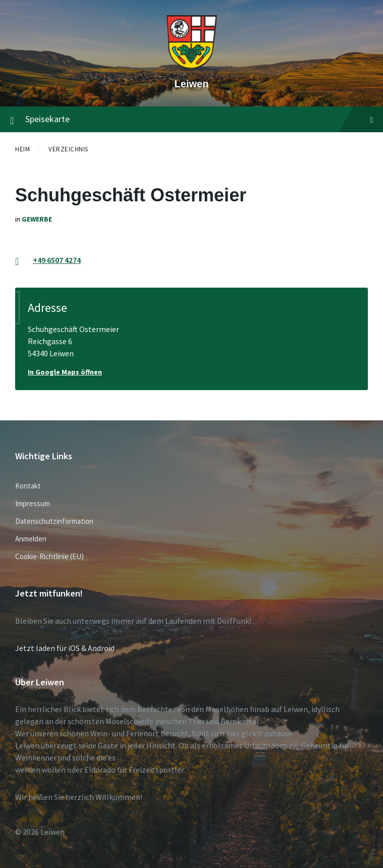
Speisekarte (191, 120)
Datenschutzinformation (54, 521)
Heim (22, 149)
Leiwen (192, 84)
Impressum (33, 503)
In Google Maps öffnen (65, 372)
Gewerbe (37, 219)
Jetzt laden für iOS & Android (65, 648)
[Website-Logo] (192, 66)
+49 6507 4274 (57, 260)
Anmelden (31, 539)
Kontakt (28, 486)
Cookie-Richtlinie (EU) (49, 556)
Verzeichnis (68, 149)
